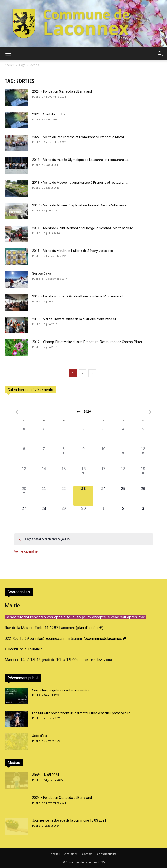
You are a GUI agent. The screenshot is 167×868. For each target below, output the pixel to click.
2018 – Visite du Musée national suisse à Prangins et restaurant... (80, 183)
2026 (101, 862)
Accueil (9, 65)
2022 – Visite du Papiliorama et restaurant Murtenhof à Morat (78, 137)
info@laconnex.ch (49, 638)
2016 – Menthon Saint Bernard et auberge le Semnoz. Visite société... (84, 228)
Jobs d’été (40, 736)
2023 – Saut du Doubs (49, 114)
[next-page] (92, 373)
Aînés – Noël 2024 (46, 775)
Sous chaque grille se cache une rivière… (62, 690)
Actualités (71, 854)
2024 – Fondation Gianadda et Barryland (62, 91)
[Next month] (150, 412)
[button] (8, 54)
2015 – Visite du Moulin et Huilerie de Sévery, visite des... (74, 251)
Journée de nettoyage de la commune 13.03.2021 (69, 820)
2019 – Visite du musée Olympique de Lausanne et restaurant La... (81, 160)
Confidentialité (107, 854)
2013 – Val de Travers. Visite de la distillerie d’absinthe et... (75, 319)
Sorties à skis (42, 274)
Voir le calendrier (26, 551)
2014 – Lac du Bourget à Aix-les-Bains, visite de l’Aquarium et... (79, 296)
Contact (87, 854)
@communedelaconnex (105, 638)
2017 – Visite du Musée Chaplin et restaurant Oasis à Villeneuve (79, 205)
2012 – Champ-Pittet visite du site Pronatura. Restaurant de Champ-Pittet (87, 342)
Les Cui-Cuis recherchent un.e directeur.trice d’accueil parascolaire (81, 713)
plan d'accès (90, 628)
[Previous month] (17, 412)
